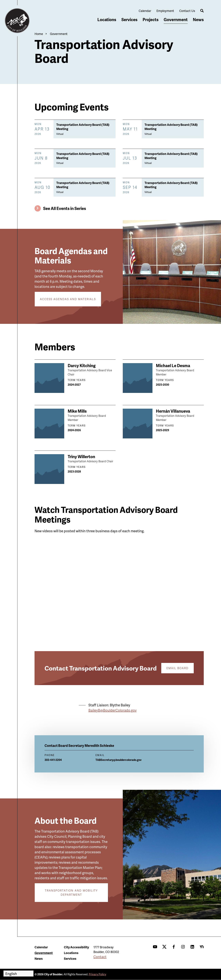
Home (39, 34)
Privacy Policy (97, 974)
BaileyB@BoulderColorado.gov (112, 710)
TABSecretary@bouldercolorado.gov (119, 760)
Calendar (145, 11)
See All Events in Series (65, 208)
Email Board (177, 668)
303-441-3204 (53, 760)
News (198, 19)
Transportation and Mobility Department (71, 893)
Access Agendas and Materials (68, 299)
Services (129, 19)
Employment (165, 11)
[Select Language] (18, 974)
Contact (100, 957)
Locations (107, 19)
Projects (151, 19)
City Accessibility (76, 947)
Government (176, 19)
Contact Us (187, 11)
